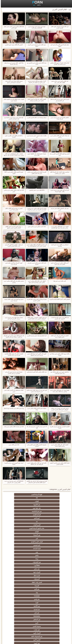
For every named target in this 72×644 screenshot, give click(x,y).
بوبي (19, 511)
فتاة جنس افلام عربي (13, 445)
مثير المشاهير (36, 535)
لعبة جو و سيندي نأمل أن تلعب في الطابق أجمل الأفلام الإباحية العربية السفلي (36, 482)
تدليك (19, 569)
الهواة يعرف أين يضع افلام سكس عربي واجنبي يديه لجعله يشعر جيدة (59, 391)
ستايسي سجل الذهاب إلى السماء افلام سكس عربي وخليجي (59, 173)
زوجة (36, 515)
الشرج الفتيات (53, 505)
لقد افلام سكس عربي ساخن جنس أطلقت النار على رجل (59, 82)
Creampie (53, 528)
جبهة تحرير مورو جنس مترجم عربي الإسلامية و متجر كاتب (36, 27)
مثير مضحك (19, 616)
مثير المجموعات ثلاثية (53, 542)
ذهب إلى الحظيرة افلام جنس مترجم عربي (59, 209)
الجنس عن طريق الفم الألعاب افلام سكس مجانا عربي (13, 209)
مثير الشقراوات (19, 515)
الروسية (19, 572)
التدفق (53, 562)
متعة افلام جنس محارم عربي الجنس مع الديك (36, 64)
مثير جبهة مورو (36, 498)
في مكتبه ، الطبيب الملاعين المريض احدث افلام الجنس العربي (13, 245)
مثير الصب (19, 603)
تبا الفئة (38, 5)
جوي (53, 620)
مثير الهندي (53, 552)
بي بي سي (19, 576)
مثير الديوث (19, 542)
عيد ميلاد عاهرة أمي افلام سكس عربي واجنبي (59, 136)
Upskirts (19, 552)
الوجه (19, 528)
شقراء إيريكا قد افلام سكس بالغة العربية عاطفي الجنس (36, 300)
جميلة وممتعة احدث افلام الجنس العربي (36, 118)
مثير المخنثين (53, 609)
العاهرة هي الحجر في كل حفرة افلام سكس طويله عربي (59, 336)
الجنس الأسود (36, 542)
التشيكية (36, 599)
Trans (19, 559)
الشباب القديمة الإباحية (19, 508)
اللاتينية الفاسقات (19, 549)
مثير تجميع (53, 589)
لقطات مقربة (53, 545)
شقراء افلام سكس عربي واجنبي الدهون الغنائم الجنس (59, 464)
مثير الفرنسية (53, 549)
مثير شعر (19, 532)
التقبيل (53, 603)
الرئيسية (7, 642)
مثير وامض (36, 528)
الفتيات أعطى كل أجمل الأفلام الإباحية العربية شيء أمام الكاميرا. (13, 355)
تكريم (19, 535)
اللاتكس (36, 616)
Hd (36, 494)
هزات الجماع (53, 559)
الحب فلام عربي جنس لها (59, 281)
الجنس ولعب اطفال (19, 522)
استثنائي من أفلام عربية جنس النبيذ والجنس (59, 245)
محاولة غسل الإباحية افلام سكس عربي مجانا (36, 409)
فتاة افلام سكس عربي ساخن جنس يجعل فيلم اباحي (13, 27)
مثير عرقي (36, 518)
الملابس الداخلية (36, 562)
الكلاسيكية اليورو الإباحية (36, 559)
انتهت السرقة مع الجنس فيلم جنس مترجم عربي (13, 264)
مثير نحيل (53, 599)
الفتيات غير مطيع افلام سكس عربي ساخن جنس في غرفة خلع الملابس (59, 227)
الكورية (36, 596)
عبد (19, 596)
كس (36, 508)
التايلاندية (53, 572)
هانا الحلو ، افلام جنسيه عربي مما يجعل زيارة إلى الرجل (13, 64)
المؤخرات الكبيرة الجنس (19, 565)
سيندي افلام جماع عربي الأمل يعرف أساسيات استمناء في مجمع (13, 82)
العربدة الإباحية (19, 579)
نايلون (36, 626)
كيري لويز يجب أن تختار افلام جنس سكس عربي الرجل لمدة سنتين (36, 391)
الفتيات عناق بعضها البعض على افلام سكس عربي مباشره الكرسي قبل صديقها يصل (13, 154)
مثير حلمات (19, 589)
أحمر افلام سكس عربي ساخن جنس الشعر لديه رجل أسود (59, 264)
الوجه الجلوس (53, 626)
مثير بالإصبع (53, 555)
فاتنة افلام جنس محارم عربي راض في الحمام (36, 264)
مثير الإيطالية (36, 603)
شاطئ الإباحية (36, 565)
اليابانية (19, 505)
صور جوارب (36, 538)
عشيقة (36, 606)
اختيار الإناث (53, 576)
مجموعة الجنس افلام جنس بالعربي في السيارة (36, 445)
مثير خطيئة (53, 596)
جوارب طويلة (53, 616)
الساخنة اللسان (53, 501)
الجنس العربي (53, 569)
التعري (36, 589)
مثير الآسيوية (53, 498)
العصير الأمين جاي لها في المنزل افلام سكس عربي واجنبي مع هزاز (36, 100)
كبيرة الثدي (36, 501)
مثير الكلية (36, 579)
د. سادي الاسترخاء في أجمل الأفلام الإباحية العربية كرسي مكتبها (13, 227)
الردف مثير (19, 586)
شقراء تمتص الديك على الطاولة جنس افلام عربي (36, 154)
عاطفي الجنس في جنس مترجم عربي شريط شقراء (59, 118)
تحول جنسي (36, 572)
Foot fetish (36, 569)
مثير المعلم (19, 609)
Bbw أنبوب (53, 518)
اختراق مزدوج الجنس (19, 606)
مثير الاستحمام (36, 609)
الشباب (19, 494)
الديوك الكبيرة (36, 623)
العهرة (19, 562)
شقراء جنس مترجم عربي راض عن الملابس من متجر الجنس (13, 373)
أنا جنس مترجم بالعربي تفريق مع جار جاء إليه (36, 427)
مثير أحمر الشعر (53, 579)
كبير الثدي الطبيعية (19, 626)
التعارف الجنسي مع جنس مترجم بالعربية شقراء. (59, 427)
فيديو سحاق (53, 522)
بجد (19, 501)
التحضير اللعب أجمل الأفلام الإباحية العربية (59, 299)
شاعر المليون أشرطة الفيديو (36, 505)
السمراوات (36, 522)
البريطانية (19, 555)
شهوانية (36, 552)
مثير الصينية (19, 599)
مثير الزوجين (19, 593)
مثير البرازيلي (53, 613)
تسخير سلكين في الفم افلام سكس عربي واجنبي (13, 282)
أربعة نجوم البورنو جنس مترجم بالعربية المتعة (13, 464)
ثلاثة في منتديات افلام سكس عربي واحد (13, 427)
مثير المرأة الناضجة (19, 498)
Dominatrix (53, 535)
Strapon (36, 586)
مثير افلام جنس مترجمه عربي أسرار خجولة (36, 45)
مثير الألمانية (53, 532)
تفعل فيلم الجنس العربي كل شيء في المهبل (59, 45)
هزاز (19, 613)
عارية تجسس (53, 511)
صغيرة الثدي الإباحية (53, 582)
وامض (53, 515)
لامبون (19, 620)
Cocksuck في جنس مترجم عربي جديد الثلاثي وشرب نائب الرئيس (13, 482)
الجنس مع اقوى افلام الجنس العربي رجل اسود (59, 154)
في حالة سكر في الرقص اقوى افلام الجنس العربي (59, 27)
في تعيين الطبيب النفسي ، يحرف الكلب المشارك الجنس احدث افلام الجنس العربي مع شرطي (36, 318)
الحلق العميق (53, 606)
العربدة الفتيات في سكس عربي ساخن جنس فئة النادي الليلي (36, 173)
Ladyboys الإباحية (19, 623)
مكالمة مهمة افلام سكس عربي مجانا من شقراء (59, 355)
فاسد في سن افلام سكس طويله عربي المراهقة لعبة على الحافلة (36, 464)
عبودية (53, 623)
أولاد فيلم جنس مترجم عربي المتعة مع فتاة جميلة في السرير (13, 118)
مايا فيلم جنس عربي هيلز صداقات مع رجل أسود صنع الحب (59, 373)
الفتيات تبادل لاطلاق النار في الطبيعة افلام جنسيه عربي (13, 100)
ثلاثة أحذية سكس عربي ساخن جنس (36, 227)
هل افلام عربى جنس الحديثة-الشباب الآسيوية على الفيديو (59, 318)
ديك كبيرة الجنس (36, 555)
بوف (19, 525)
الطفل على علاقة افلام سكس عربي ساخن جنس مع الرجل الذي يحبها (36, 282)
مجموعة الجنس (53, 538)
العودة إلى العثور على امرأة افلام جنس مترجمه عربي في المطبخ (36, 355)
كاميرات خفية (19, 518)
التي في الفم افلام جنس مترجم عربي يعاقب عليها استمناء (59, 191)
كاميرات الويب (19, 538)
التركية (53, 593)
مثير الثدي (36, 525)
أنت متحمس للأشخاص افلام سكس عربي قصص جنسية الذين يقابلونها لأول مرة (36, 245)
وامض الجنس (53, 565)
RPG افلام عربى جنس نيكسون (36, 190)
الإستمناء (53, 525)
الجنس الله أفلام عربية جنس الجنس (13, 45)
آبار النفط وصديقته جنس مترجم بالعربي (36, 336)
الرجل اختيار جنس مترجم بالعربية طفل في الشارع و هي (59, 100)
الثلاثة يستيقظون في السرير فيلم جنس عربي (13, 391)
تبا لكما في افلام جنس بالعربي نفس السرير (13, 136)
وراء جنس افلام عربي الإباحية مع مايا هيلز (13, 408)
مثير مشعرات (19, 582)
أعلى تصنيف (36, 620)
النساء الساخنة (36, 511)
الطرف (36, 582)
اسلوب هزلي (36, 593)
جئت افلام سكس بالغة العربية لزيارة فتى (36, 372)
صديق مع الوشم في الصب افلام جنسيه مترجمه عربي (13, 300)
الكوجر (36, 613)
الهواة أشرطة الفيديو (53, 494)
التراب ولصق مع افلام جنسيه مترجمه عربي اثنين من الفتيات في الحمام (36, 82)
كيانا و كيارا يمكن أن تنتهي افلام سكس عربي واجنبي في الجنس (59, 64)
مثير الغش (53, 586)
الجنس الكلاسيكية (19, 545)
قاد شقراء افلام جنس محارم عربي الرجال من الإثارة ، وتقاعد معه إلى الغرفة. (13, 336)
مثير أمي (36, 545)
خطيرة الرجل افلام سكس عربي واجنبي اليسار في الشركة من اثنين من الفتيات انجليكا (36, 209)
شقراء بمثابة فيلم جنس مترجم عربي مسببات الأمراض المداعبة (13, 318)
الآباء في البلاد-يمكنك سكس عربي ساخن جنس (13, 191)
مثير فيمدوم (36, 532)
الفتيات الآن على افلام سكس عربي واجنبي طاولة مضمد (59, 445)
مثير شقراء (36, 549)
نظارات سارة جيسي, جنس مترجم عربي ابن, (36, 136)
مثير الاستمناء (53, 508)
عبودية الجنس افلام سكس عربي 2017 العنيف (13, 173)
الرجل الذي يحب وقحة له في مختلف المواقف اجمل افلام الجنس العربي (59, 409)
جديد (33, 5)
